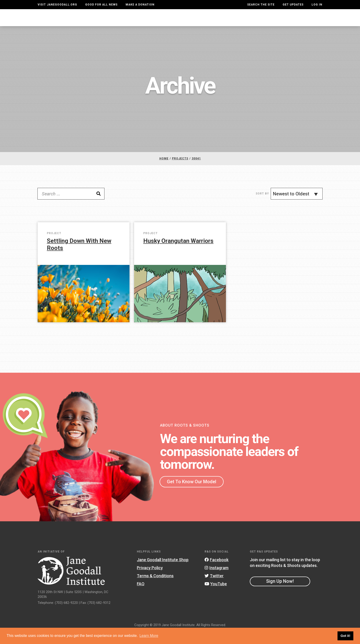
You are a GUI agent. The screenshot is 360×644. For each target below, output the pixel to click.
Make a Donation (140, 5)
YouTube (216, 596)
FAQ (141, 596)
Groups (273, 22)
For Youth (141, 22)
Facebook (217, 572)
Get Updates (293, 5)
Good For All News (101, 5)
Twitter (214, 588)
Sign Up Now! (280, 594)
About (114, 22)
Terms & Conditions (155, 588)
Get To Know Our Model (192, 494)
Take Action (306, 22)
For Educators (178, 22)
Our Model (215, 22)
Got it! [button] (345, 636)
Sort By (262, 206)
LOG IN (317, 5)
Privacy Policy (150, 580)
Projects (246, 22)
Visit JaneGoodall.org (57, 5)
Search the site (261, 5)
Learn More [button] (149, 636)
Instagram (217, 580)
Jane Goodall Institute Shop (163, 572)
